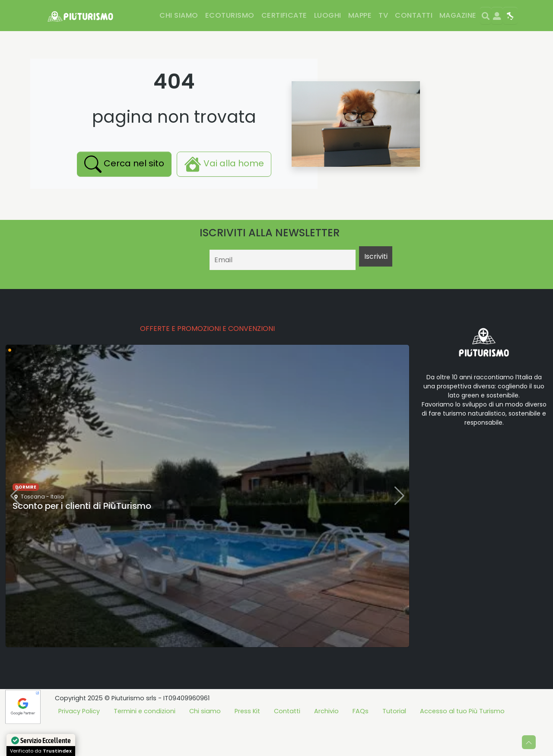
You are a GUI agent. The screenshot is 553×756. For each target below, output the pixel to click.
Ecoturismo (230, 15)
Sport (142, 40)
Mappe (360, 15)
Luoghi (328, 15)
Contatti (414, 15)
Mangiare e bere (94, 40)
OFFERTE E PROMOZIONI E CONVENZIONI (207, 360)
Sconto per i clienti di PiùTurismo (82, 537)
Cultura (309, 40)
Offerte (422, 40)
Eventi (388, 40)
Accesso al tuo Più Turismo (462, 743)
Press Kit (247, 743)
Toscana (33, 528)
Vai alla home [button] (224, 196)
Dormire (42, 40)
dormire (26, 519)
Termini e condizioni (145, 743)
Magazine (458, 15)
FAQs (361, 743)
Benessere (179, 40)
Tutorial (394, 743)
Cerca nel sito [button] (124, 196)
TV (383, 15)
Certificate (284, 15)
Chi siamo (179, 15)
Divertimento (229, 40)
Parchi (274, 40)
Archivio (326, 743)
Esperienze (351, 40)
